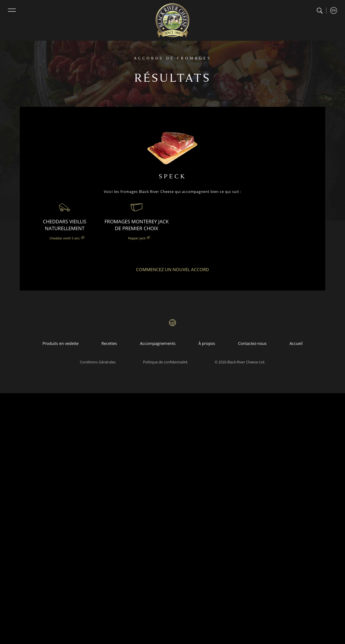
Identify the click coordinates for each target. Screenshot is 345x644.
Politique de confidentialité (165, 362)
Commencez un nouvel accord (172, 269)
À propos (207, 343)
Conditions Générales (98, 362)
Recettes (109, 343)
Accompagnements (158, 343)
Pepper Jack (137, 238)
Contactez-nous (252, 343)
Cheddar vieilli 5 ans (65, 238)
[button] (320, 11)
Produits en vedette (61, 343)
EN (334, 10)
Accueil (296, 343)
